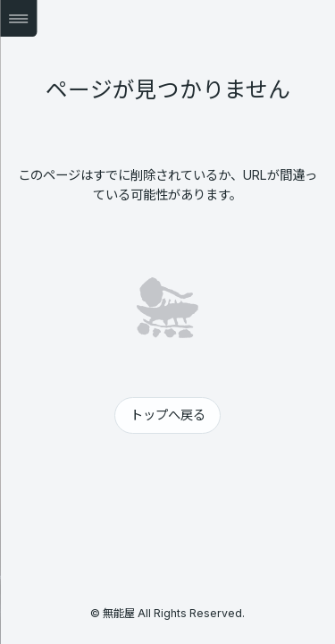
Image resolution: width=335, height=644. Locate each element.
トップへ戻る (168, 415)
